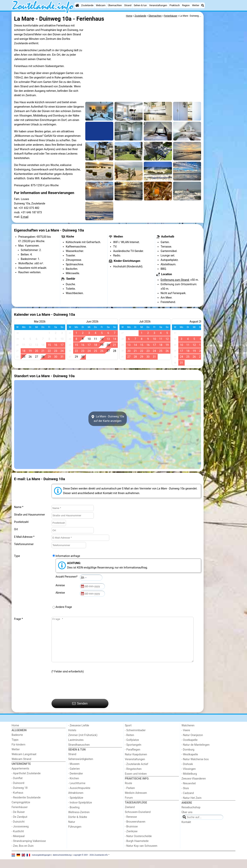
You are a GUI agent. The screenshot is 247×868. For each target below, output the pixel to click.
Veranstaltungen (158, 5)
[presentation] (81, 695)
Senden (80, 712)
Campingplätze (21, 811)
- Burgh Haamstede (137, 850)
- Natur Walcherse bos (195, 768)
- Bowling (74, 816)
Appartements (20, 777)
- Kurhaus (17, 801)
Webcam (101, 5)
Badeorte (17, 744)
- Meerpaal (18, 845)
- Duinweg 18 (20, 797)
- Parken (130, 797)
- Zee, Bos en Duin (23, 855)
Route (128, 792)
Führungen (75, 835)
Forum (129, 806)
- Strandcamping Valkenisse (29, 850)
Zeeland (130, 816)
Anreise (61, 585)
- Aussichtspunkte (79, 797)
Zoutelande (87, 5)
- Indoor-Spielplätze (80, 811)
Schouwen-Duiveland (138, 821)
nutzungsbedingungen (41, 864)
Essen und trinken (136, 782)
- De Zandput (19, 826)
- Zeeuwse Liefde (79, 734)
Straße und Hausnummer (30, 515)
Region (186, 5)
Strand (128, 5)
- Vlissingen (189, 778)
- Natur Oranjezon (192, 744)
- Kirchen (74, 787)
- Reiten (129, 744)
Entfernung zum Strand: (175, 280)
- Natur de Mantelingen (196, 754)
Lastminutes (76, 749)
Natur (72, 831)
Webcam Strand (21, 768)
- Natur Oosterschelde (138, 845)
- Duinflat (17, 787)
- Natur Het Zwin (192, 807)
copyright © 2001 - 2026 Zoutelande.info (91, 864)
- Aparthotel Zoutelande (26, 782)
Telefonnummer (24, 544)
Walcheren (188, 734)
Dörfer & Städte (78, 826)
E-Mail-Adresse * (24, 537)
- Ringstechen (133, 778)
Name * (19, 507)
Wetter (196, 5)
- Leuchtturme (77, 792)
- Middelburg (189, 782)
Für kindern (19, 753)
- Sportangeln (133, 754)
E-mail (25, 217)
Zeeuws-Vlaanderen (194, 787)
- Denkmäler (76, 782)
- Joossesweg (20, 835)
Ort (16, 529)
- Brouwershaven (135, 830)
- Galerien (74, 777)
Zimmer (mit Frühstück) (83, 744)
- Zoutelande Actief (137, 773)
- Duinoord (18, 792)
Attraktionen (76, 802)
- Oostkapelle (190, 749)
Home (15, 734)
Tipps (15, 748)
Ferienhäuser (20, 816)
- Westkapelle (190, 763)
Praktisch (175, 5)
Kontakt (186, 831)
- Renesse (131, 826)
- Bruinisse (131, 835)
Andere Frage (64, 607)
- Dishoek (187, 773)
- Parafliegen (133, 758)
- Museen (74, 773)
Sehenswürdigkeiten (81, 768)
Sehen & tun (140, 5)
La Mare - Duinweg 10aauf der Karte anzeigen (108, 419)
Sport (128, 734)
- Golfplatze (132, 749)
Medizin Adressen (136, 802)
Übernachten (115, 5)
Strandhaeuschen (79, 754)
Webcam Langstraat (24, 763)
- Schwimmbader (135, 739)
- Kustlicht (18, 840)
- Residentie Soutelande (26, 806)
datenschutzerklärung (62, 864)
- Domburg (188, 758)
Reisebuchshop (191, 816)
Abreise (61, 593)
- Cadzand (188, 802)
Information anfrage (68, 556)
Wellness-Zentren (79, 821)
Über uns (187, 821)
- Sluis (185, 797)
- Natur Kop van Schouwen (141, 855)
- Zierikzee (131, 840)
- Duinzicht (18, 830)
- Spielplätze (76, 806)
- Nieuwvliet (189, 792)
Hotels (72, 739)
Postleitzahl (21, 522)
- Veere (186, 739)
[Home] (77, 5)
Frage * (19, 619)
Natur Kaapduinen (136, 763)
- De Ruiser (18, 821)
